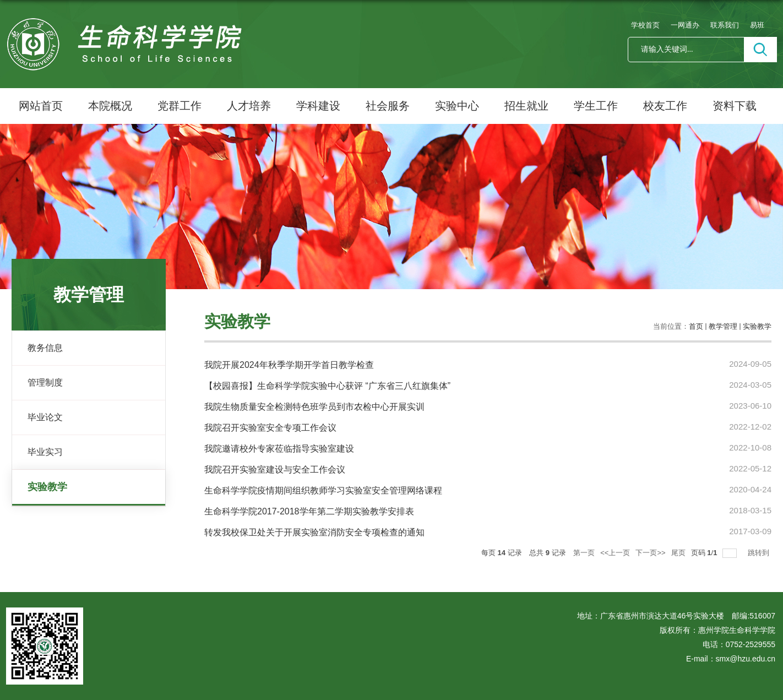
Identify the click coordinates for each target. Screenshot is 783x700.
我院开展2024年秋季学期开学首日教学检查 (289, 365)
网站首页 (41, 106)
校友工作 (665, 106)
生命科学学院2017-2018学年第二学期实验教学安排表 (309, 511)
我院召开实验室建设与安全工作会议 (275, 470)
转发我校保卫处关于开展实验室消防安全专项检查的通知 (314, 532)
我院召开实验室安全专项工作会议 (270, 428)
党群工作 (180, 106)
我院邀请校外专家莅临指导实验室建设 (279, 449)
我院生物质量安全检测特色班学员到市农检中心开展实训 (314, 407)
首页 (696, 326)
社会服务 (388, 106)
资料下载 (735, 106)
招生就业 (526, 106)
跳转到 (760, 553)
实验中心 (457, 106)
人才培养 (249, 106)
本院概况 (110, 106)
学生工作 (596, 106)
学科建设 (318, 106)
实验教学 (757, 326)
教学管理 (723, 326)
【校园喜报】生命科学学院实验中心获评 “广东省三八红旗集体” (327, 386)
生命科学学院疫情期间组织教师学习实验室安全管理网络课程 (323, 490)
